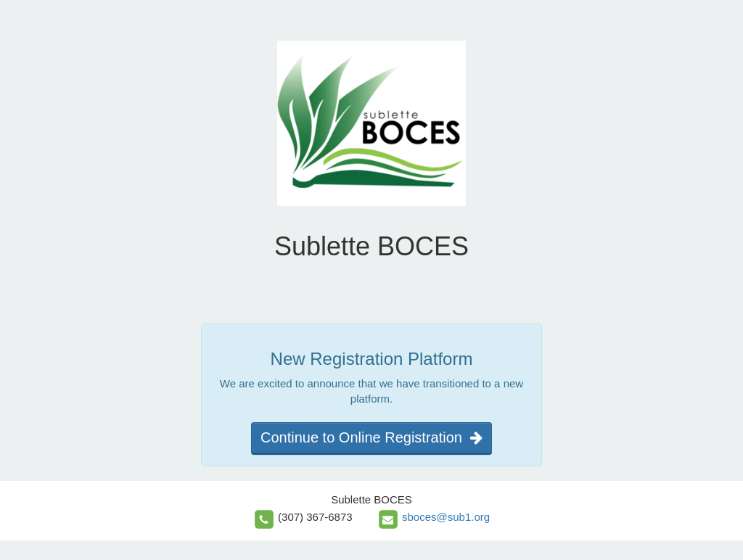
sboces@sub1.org (446, 517)
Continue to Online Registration (371, 437)
